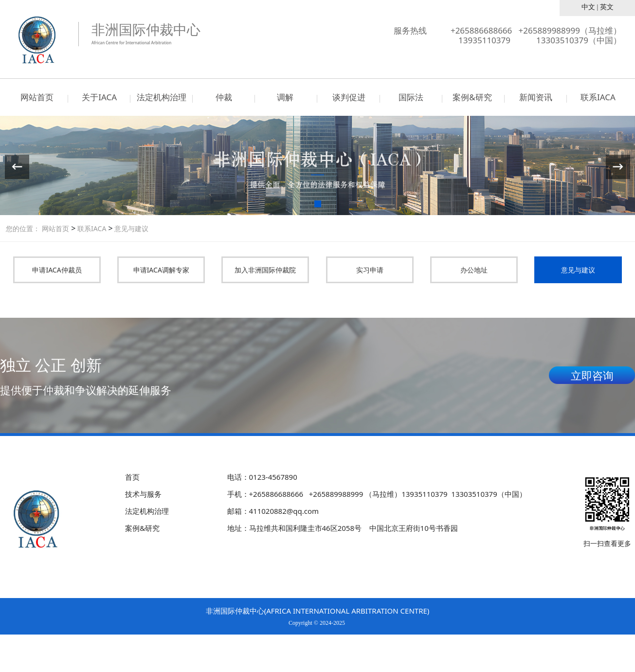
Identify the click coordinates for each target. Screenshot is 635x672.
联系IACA (598, 97)
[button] (318, 204)
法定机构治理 (162, 97)
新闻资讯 (536, 97)
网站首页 (37, 97)
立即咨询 (592, 375)
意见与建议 (131, 228)
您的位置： (23, 228)
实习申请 (370, 270)
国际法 (411, 97)
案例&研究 (473, 97)
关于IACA (99, 97)
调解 (286, 97)
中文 (588, 7)
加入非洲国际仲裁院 (265, 270)
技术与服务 (143, 494)
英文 (607, 7)
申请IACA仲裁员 (57, 270)
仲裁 (224, 97)
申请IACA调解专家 (161, 270)
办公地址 (474, 270)
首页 (132, 477)
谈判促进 (349, 97)
